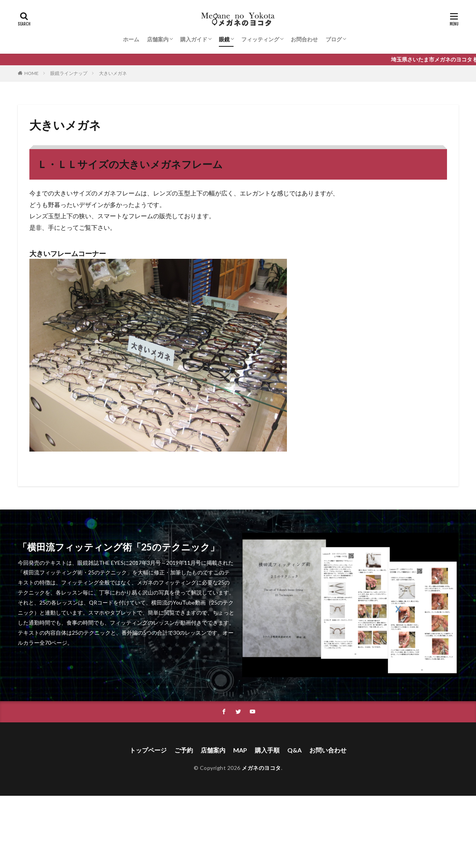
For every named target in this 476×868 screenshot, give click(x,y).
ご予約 (184, 750)
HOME (32, 73)
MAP (240, 750)
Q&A (294, 750)
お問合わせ (304, 39)
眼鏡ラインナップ (69, 73)
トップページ (148, 750)
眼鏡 (224, 39)
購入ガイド (194, 39)
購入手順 (267, 750)
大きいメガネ (113, 73)
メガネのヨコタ (261, 768)
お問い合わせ (328, 750)
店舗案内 (158, 39)
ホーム (131, 39)
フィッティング (260, 39)
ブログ (334, 39)
